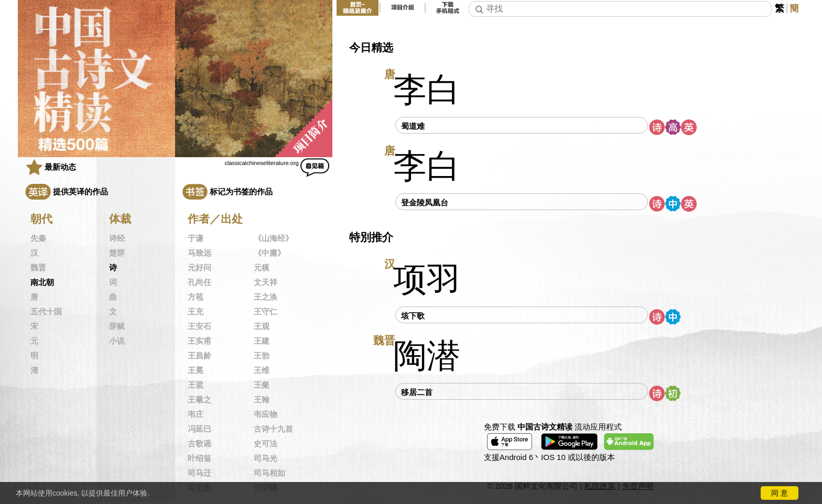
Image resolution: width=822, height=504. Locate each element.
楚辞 (117, 253)
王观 (262, 326)
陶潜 (427, 356)
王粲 (262, 385)
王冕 (196, 370)
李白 (427, 90)
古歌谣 (199, 444)
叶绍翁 (199, 458)
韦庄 (196, 414)
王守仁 (266, 312)
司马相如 (269, 473)
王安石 (199, 326)
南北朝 (42, 282)
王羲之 (199, 400)
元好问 (199, 268)
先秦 (38, 238)
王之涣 (266, 297)
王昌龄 (199, 356)
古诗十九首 (273, 429)
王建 (262, 341)
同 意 (780, 493)
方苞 (196, 297)
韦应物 (266, 414)
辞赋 (117, 326)
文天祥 (266, 282)
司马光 (266, 458)
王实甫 (199, 341)
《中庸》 (269, 253)
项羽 (427, 280)
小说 (117, 341)
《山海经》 (273, 238)
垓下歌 (413, 316)
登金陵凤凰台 (425, 202)
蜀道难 (413, 126)
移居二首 (417, 392)
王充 (196, 312)
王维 (262, 370)
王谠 (196, 385)
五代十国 (46, 312)
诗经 (117, 238)
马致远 (199, 253)
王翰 (262, 400)
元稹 (262, 268)
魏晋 (38, 268)
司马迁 (199, 473)
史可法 (266, 444)
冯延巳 (199, 429)
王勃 (262, 356)
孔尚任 (199, 282)
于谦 (196, 238)
